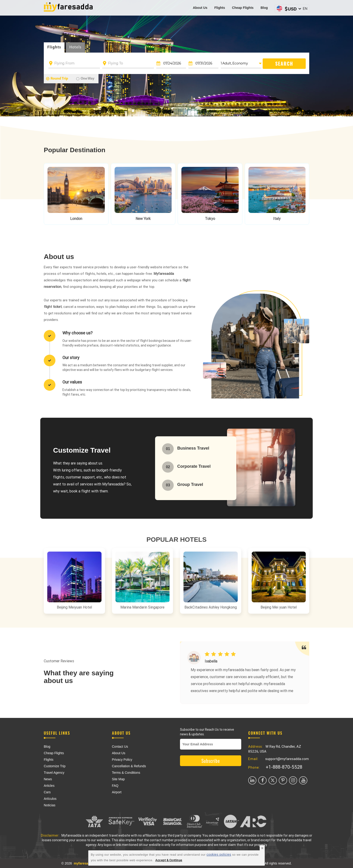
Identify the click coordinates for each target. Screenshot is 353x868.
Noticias (50, 805)
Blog (264, 8)
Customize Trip (55, 766)
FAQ (115, 786)
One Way (85, 79)
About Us (200, 8)
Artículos (50, 799)
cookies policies (219, 855)
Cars (47, 792)
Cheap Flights (243, 8)
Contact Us (120, 747)
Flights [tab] (54, 47)
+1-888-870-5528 (284, 767)
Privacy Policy (122, 760)
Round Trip (57, 79)
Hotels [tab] (75, 47)
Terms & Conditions (126, 773)
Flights (220, 8)
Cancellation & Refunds (129, 766)
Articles (49, 786)
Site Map (118, 779)
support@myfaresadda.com (287, 759)
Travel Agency (54, 773)
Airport (117, 792)
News (48, 779)
